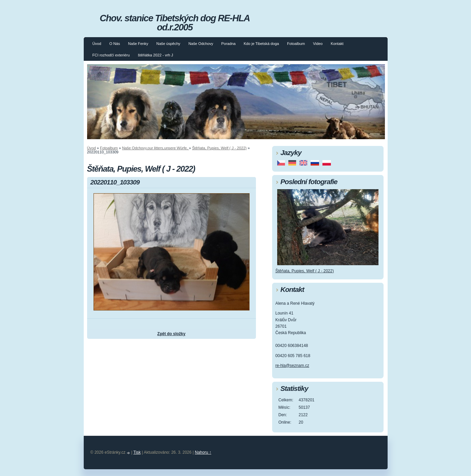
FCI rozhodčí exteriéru (111, 55)
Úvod (97, 44)
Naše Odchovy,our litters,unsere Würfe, (155, 148)
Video (318, 44)
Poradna (228, 44)
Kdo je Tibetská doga (261, 44)
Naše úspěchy (168, 44)
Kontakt (337, 44)
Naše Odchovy (201, 44)
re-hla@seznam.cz (292, 366)
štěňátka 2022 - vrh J (155, 55)
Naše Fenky (138, 44)
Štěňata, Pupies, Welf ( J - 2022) (219, 148)
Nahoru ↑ (203, 452)
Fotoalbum (296, 44)
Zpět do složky (171, 334)
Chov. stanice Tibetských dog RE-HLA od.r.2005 (175, 23)
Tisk (137, 452)
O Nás (115, 44)
